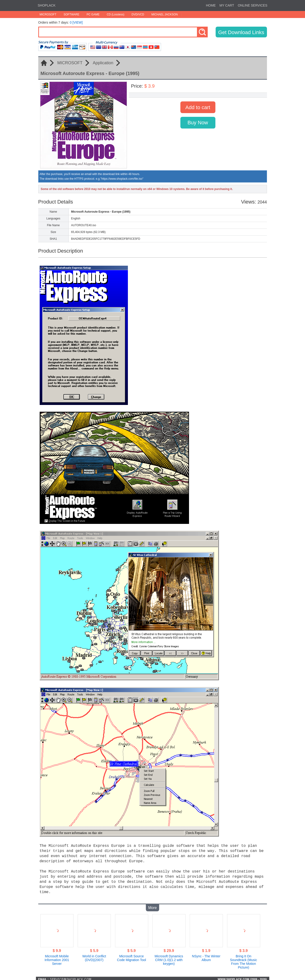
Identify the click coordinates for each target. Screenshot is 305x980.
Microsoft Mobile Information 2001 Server (57, 958)
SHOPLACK (47, 5)
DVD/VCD (138, 14)
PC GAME (93, 14)
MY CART (227, 5)
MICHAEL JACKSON (165, 14)
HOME (211, 5)
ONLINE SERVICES (253, 5)
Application (103, 63)
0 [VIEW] (76, 22)
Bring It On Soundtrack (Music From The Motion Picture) (244, 960)
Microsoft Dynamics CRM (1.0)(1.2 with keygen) (169, 958)
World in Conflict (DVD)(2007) (94, 956)
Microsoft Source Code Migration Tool (131, 956)
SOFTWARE (72, 14)
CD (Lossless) (115, 14)
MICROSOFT (48, 14)
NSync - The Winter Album (206, 956)
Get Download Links (241, 32)
